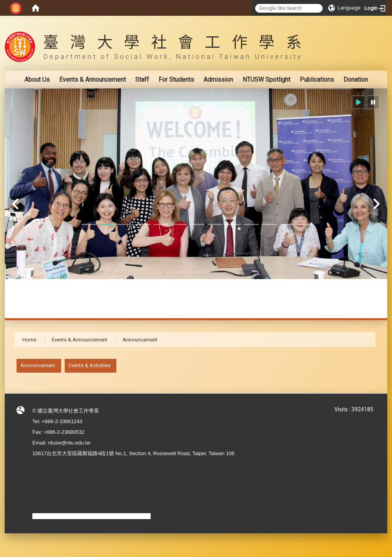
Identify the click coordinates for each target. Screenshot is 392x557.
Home (29, 340)
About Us (37, 80)
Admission (218, 80)
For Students (176, 80)
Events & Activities (90, 365)
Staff (142, 80)
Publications (317, 80)
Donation (356, 80)
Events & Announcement (92, 80)
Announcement (38, 365)
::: (371, 22)
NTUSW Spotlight (266, 80)
